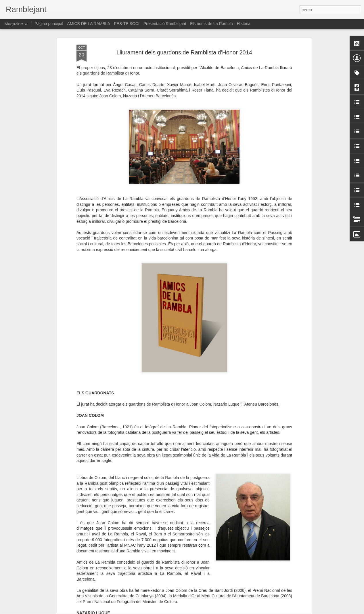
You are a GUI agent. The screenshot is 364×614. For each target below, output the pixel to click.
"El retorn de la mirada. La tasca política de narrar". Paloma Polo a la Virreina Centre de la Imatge (176, 545)
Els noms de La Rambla (211, 24)
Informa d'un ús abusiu (231, 611)
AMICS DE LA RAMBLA (89, 24)
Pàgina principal (49, 24)
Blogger (208, 611)
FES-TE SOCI (127, 24)
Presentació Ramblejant (165, 24)
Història (244, 24)
